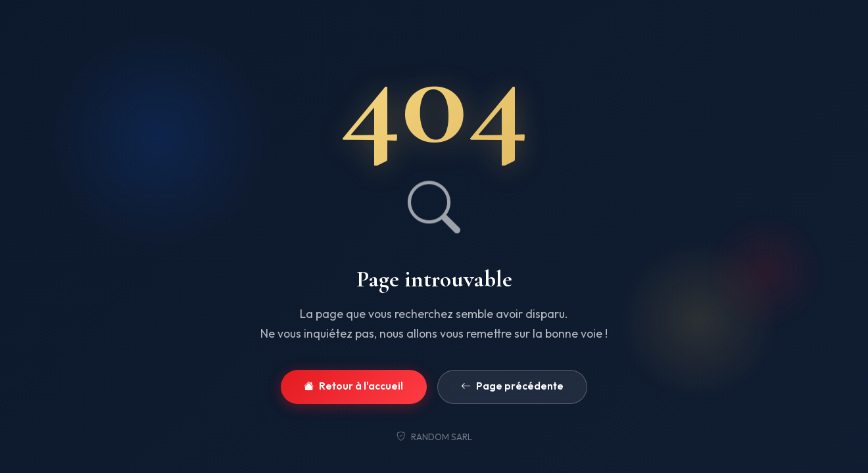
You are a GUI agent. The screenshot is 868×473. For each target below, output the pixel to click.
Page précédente (512, 387)
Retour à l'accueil (353, 387)
